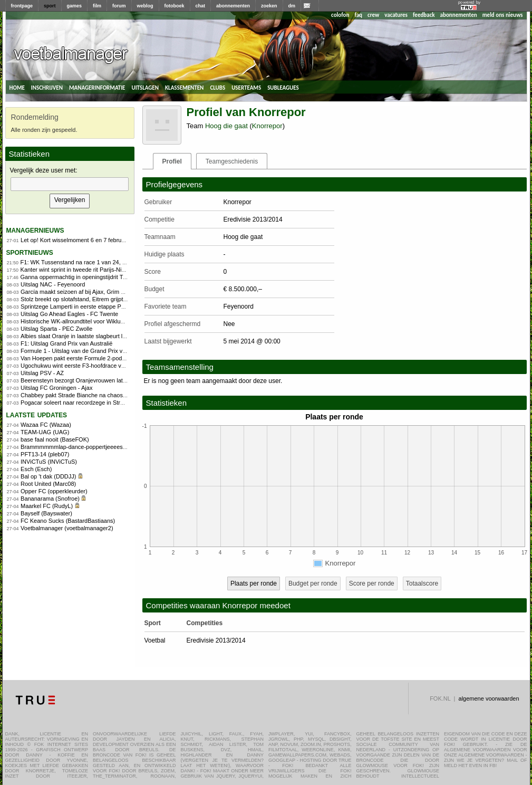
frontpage (22, 6)
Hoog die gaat (226, 126)
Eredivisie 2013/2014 (216, 640)
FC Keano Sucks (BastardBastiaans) (68, 521)
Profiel (172, 161)
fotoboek (175, 6)
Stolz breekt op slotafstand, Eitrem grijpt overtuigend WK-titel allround (110, 299)
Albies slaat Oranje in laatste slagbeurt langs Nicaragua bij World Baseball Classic (126, 336)
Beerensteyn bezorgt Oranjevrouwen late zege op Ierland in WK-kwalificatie (118, 380)
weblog (145, 6)
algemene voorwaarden (489, 698)
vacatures (396, 15)
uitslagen (145, 87)
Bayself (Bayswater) (46, 513)
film (97, 6)
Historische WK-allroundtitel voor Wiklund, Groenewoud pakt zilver (106, 321)
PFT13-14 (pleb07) (45, 454)
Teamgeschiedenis (232, 161)
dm (292, 6)
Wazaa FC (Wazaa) (46, 425)
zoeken (269, 6)
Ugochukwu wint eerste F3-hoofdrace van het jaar (85, 366)
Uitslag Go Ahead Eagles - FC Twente (69, 314)
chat (201, 6)
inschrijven (47, 87)
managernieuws (35, 230)
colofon (340, 15)
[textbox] (70, 184)
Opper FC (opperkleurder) (54, 491)
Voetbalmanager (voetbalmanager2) (67, 528)
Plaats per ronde (254, 583)
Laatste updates (37, 414)
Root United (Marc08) (48, 484)
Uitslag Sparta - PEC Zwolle (56, 329)
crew (373, 15)
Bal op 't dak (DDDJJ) (48, 476)
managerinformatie (97, 87)
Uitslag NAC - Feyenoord (53, 284)
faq (358, 15)
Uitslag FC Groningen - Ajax (56, 388)
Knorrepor (267, 126)
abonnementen (233, 6)
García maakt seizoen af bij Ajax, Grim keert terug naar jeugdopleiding (111, 292)
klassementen (184, 87)
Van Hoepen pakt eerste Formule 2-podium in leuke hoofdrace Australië (112, 358)
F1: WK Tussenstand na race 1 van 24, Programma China (95, 262)
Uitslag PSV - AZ (42, 373)
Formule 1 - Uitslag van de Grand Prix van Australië (87, 351)
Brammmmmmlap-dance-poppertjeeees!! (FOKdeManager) (97, 447)
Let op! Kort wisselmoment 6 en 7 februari (74, 240)
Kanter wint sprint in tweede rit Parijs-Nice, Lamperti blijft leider (101, 270)
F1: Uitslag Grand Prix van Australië (66, 343)
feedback (424, 15)
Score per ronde (372, 583)
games (75, 6)
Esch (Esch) (36, 469)
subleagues (283, 87)
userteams (246, 87)
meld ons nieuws (503, 15)
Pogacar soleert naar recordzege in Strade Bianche (86, 403)
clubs (217, 87)
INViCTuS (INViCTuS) (49, 462)
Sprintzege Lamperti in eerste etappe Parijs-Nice (83, 307)
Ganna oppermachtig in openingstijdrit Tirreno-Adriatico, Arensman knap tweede (123, 277)
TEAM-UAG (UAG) (45, 432)
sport (50, 6)
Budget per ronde (313, 583)
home (17, 87)
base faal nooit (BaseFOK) (55, 439)
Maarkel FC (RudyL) (47, 506)
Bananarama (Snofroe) (50, 499)
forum (119, 6)
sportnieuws (30, 252)
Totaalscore (422, 583)
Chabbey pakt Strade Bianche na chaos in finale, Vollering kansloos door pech (121, 395)
